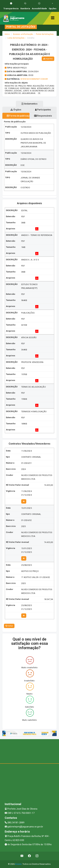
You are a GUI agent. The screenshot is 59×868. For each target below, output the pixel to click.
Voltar (9, 626)
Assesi (18, 864)
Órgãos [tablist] (16, 110)
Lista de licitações (16, 38)
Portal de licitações (45, 34)
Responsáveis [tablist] (43, 116)
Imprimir (48, 59)
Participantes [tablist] (43, 110)
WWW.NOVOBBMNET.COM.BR (34, 79)
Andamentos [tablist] (29, 104)
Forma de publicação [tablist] (18, 116)
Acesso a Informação (23, 34)
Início (7, 34)
